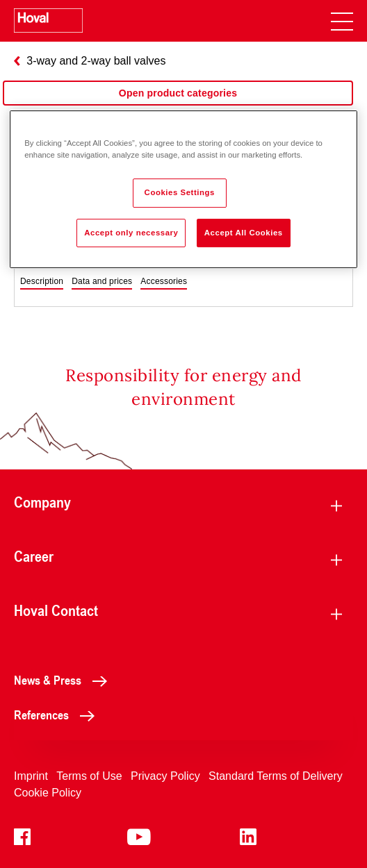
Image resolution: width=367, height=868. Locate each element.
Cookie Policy (48, 793)
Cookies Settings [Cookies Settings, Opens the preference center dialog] (180, 192)
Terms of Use (89, 776)
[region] (178, 107)
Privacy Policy (165, 776)
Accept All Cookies (244, 233)
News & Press (64, 680)
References (58, 715)
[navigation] (342, 21)
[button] (42, 282)
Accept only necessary (131, 233)
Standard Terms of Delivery (276, 776)
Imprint (31, 776)
